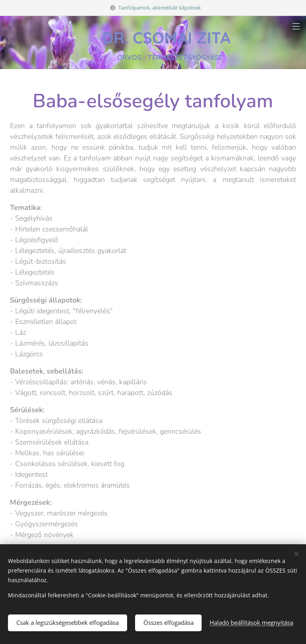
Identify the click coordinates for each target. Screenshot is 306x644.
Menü (296, 26)
